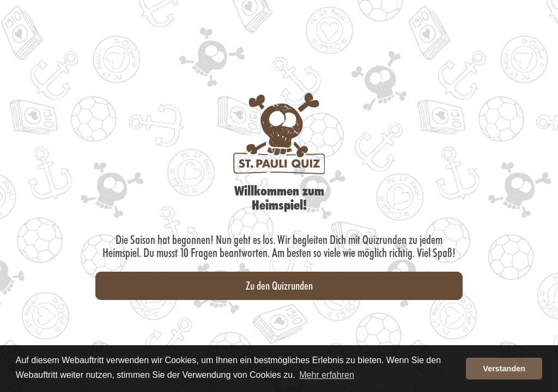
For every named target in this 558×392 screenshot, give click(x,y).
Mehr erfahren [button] (327, 375)
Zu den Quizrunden (279, 285)
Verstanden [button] (504, 369)
